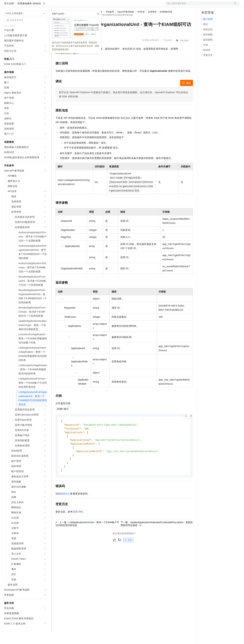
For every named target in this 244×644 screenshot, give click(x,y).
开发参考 (110, 23)
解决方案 (55, 5)
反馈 (128, 553)
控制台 (213, 5)
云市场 (83, 5)
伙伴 (93, 5)
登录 (234, 5)
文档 (198, 5)
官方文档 (9, 14)
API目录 (141, 23)
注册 (222, 5)
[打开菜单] (5, 5)
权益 (66, 5)
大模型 (35, 5)
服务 (101, 5)
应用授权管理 (166, 23)
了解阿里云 (113, 5)
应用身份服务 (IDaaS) (29, 14)
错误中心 (65, 507)
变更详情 (78, 525)
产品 (45, 5)
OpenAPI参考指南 (126, 23)
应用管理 (152, 23)
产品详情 (167, 51)
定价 (74, 5)
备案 (205, 5)
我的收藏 (184, 51)
